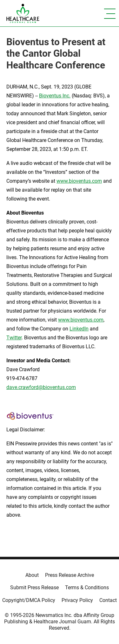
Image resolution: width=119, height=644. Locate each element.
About (32, 575)
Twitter (14, 338)
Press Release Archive (69, 575)
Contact (108, 600)
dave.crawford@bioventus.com (41, 387)
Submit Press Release (34, 587)
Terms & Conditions (87, 587)
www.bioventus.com (79, 181)
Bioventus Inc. (55, 96)
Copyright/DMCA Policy (29, 600)
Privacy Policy (77, 600)
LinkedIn (79, 329)
